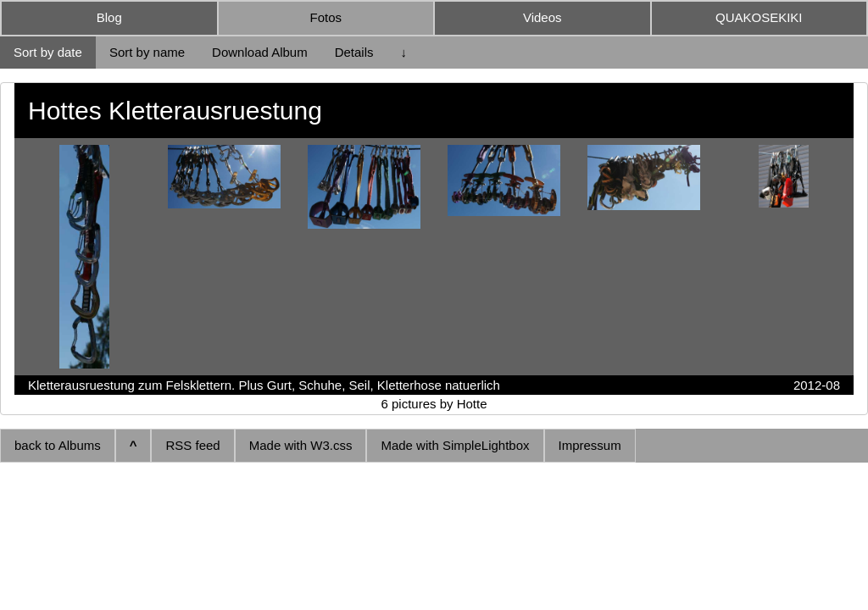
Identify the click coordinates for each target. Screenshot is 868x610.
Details (354, 52)
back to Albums (58, 445)
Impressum (590, 445)
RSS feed (192, 445)
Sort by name (147, 52)
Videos (542, 17)
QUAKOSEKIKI (759, 17)
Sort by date (48, 52)
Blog (109, 17)
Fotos (325, 17)
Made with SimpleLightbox (455, 445)
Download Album (260, 52)
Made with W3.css (301, 445)
